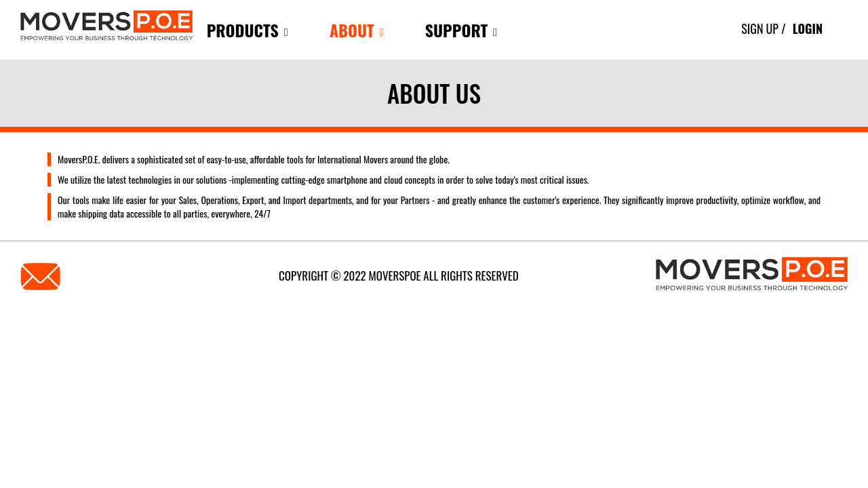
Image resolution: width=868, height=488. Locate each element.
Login (808, 28)
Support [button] (461, 30)
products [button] (248, 30)
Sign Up (760, 28)
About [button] (357, 30)
